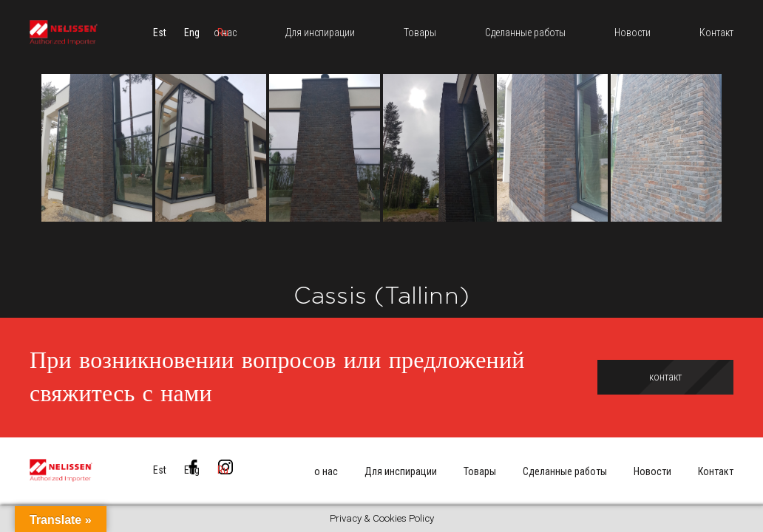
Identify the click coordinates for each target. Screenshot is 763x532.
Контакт (716, 471)
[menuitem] (160, 33)
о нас (326, 471)
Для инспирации (401, 471)
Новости (652, 471)
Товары (480, 471)
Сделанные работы (565, 471)
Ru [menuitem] (223, 470)
